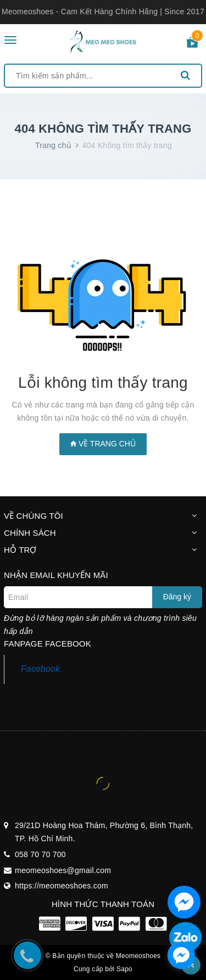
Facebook (40, 669)
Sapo (124, 969)
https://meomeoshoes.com (62, 886)
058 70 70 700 (40, 854)
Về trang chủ (103, 444)
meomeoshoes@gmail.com (63, 870)
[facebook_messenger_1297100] (181, 955)
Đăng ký (177, 597)
